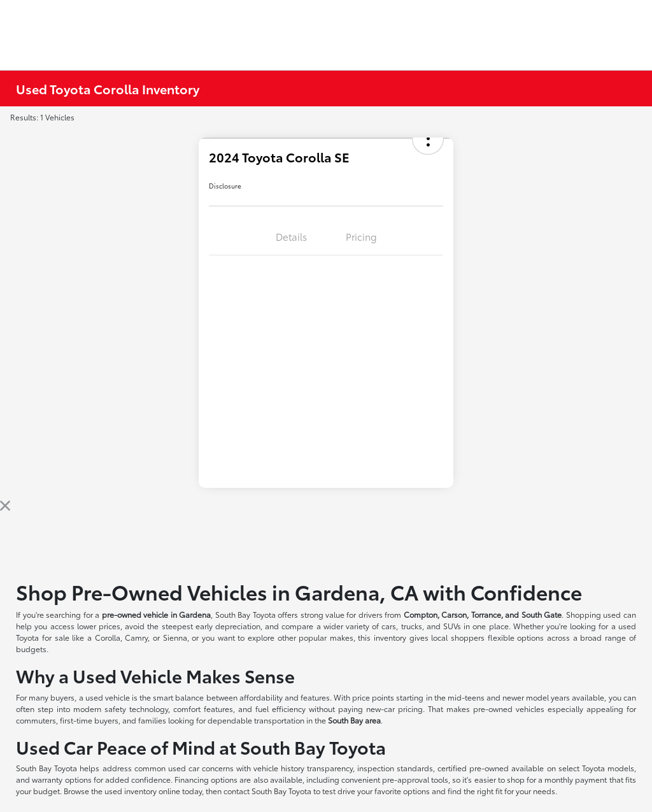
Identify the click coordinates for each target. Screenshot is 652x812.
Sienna (175, 637)
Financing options (206, 779)
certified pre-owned (474, 768)
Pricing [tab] (361, 236)
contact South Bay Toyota (267, 791)
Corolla (108, 637)
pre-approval (406, 779)
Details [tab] (291, 236)
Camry (136, 637)
